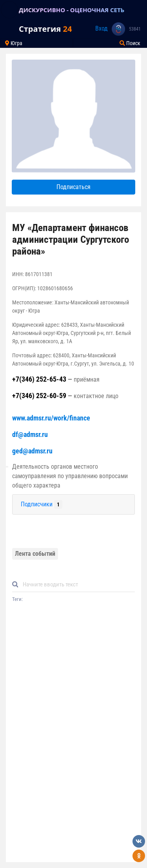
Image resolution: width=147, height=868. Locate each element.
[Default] (77, 585)
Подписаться (73, 187)
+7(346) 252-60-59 (39, 396)
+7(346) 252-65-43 (39, 379)
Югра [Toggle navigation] (14, 43)
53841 (135, 29)
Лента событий (35, 554)
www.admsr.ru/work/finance (51, 418)
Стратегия (45, 29)
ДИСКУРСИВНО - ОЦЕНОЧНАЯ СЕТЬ (72, 10)
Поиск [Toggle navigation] (130, 43)
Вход (102, 28)
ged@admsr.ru (32, 451)
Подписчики (42, 504)
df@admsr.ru (30, 434)
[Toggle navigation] (9, 10)
